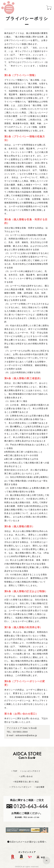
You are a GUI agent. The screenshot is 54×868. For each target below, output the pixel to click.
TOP (15, 771)
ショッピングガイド (31, 771)
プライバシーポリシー (21, 787)
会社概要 (40, 787)
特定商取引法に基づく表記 (27, 782)
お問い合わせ (27, 776)
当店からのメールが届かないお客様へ (27, 842)
